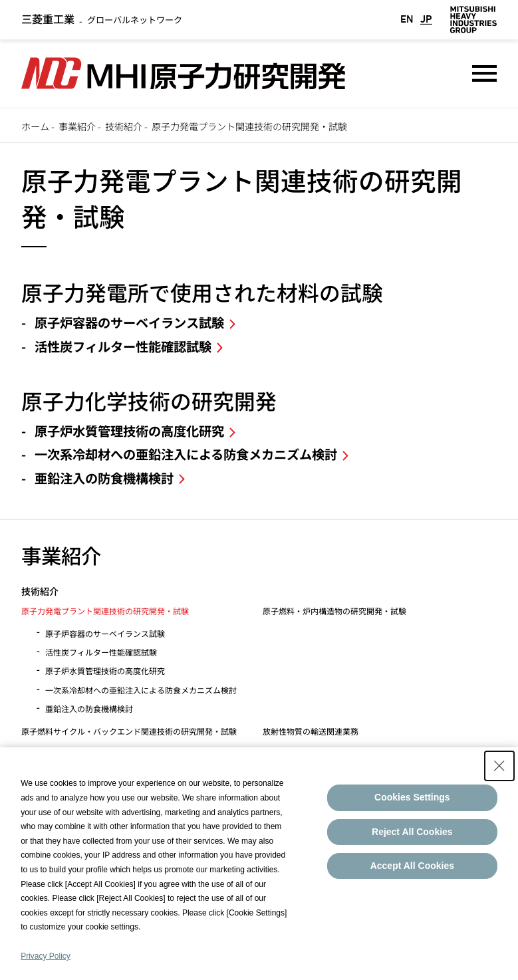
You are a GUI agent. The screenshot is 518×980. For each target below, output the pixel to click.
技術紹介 (124, 126)
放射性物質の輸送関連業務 (311, 731)
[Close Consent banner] (499, 766)
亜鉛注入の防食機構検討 (104, 478)
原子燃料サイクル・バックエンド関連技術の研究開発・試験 (129, 731)
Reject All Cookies (412, 832)
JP (426, 19)
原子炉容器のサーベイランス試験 (129, 322)
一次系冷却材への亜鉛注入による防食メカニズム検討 (186, 454)
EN (407, 19)
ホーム (35, 126)
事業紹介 (77, 126)
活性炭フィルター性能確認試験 (123, 346)
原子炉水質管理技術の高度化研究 (129, 431)
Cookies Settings (412, 797)
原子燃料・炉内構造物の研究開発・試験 (334, 611)
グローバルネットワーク (101, 20)
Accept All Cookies (412, 866)
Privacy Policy (46, 956)
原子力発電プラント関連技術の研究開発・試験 (105, 611)
